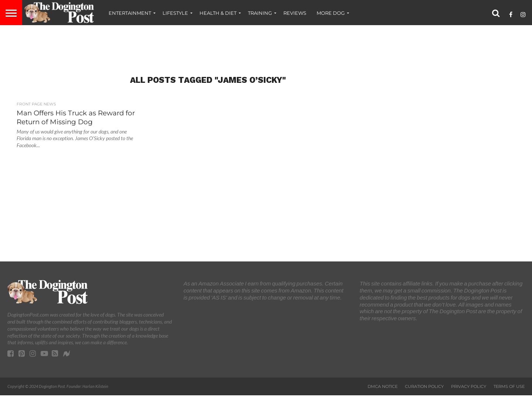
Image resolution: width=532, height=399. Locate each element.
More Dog (331, 13)
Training (260, 13)
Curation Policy (424, 386)
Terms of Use (509, 386)
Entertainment (130, 13)
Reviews (295, 13)
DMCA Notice (383, 386)
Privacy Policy (469, 386)
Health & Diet (218, 13)
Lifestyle (175, 13)
